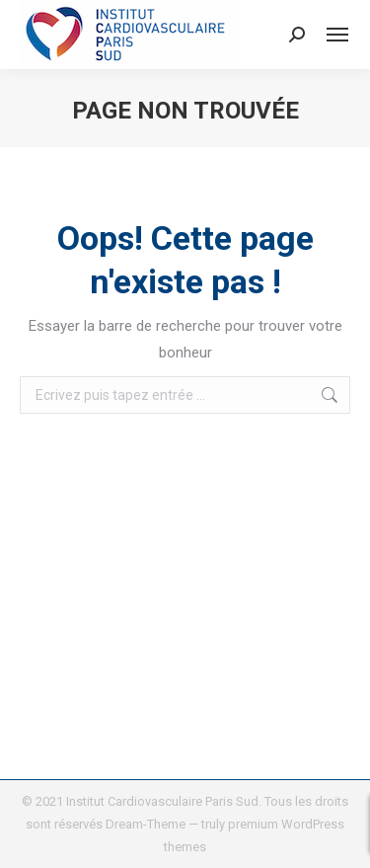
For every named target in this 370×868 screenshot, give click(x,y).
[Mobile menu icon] (337, 35)
